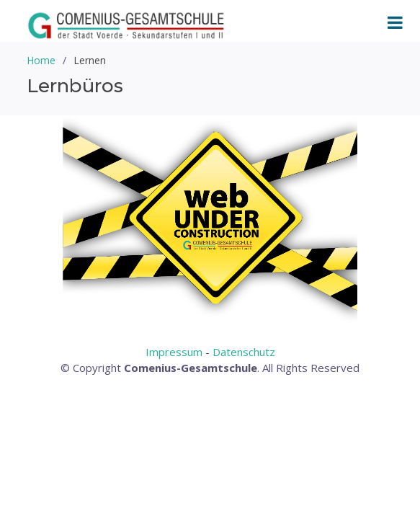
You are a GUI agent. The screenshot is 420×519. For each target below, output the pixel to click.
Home (41, 60)
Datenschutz (244, 352)
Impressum (174, 352)
